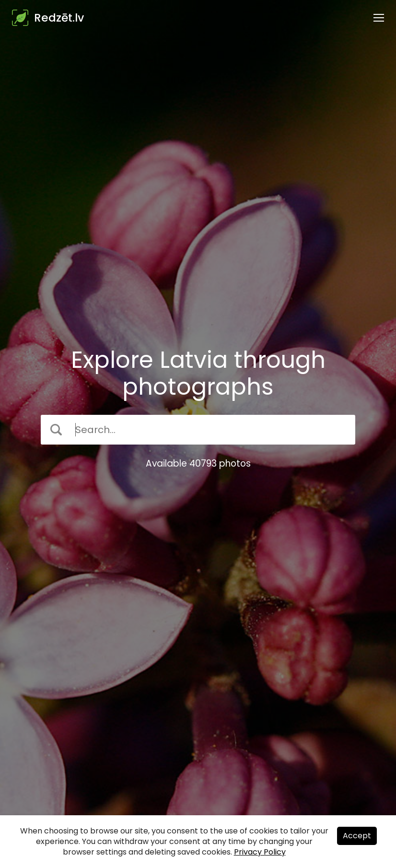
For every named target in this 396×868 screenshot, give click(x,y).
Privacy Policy (260, 852)
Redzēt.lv (59, 18)
